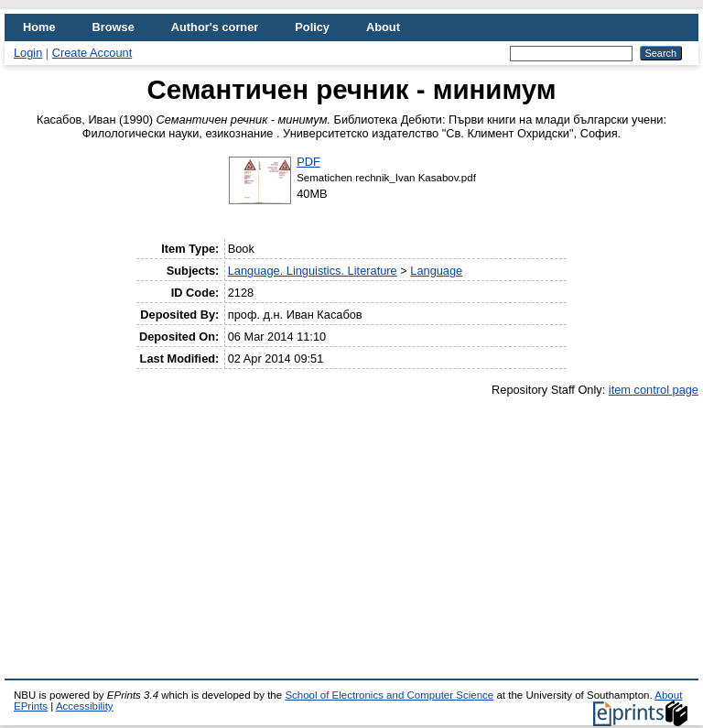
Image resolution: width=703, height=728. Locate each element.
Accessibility (85, 706)
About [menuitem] (383, 27)
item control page (654, 390)
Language (436, 271)
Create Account (92, 53)
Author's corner (215, 27)
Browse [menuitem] (114, 27)
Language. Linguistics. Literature (313, 271)
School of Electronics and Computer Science (389, 695)
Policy (312, 27)
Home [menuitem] (39, 27)
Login (28, 53)
